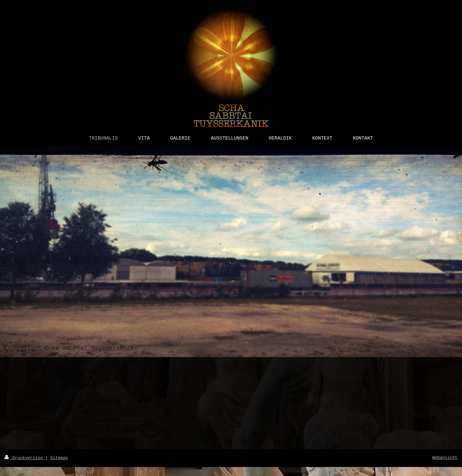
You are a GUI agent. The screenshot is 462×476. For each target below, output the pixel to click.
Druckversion (25, 458)
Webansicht (445, 458)
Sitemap (59, 458)
